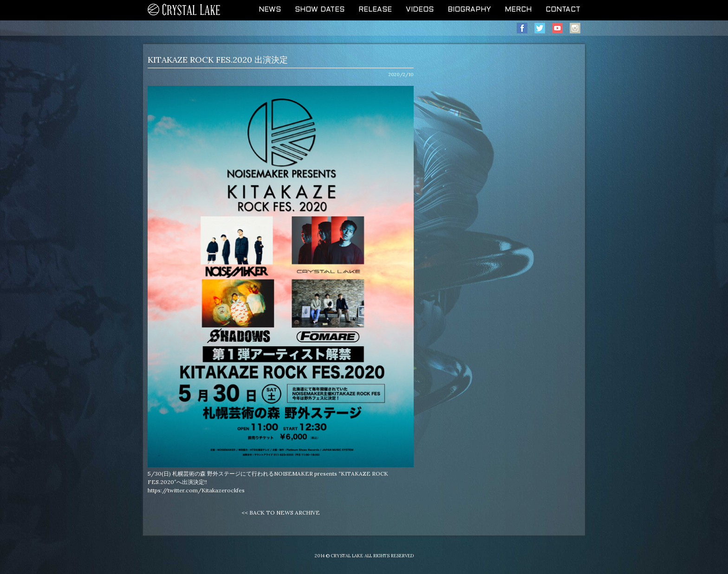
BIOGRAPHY (469, 10)
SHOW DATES (320, 10)
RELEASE (375, 10)
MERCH (518, 10)
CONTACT (563, 10)
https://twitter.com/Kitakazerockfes (196, 490)
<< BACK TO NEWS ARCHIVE (281, 513)
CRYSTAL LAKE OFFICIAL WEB (184, 10)
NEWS (270, 10)
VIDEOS (420, 10)
